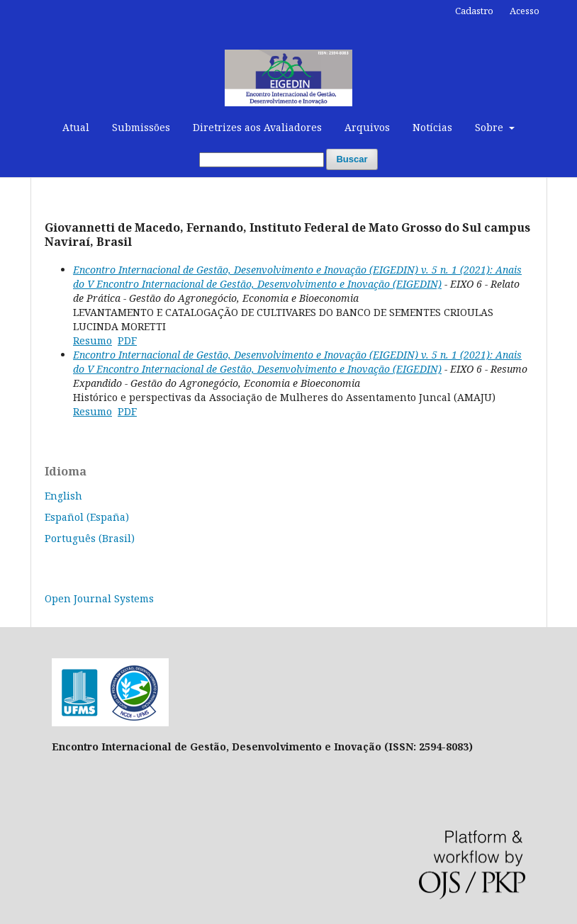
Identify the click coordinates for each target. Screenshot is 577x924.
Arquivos (367, 127)
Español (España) (87, 517)
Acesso (525, 11)
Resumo (93, 340)
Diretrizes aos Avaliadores (257, 127)
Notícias (432, 127)
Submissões (141, 127)
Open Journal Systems (99, 598)
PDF (127, 340)
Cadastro (474, 11)
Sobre (491, 127)
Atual (76, 127)
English (63, 496)
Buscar (352, 159)
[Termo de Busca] (262, 160)
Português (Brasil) (90, 538)
